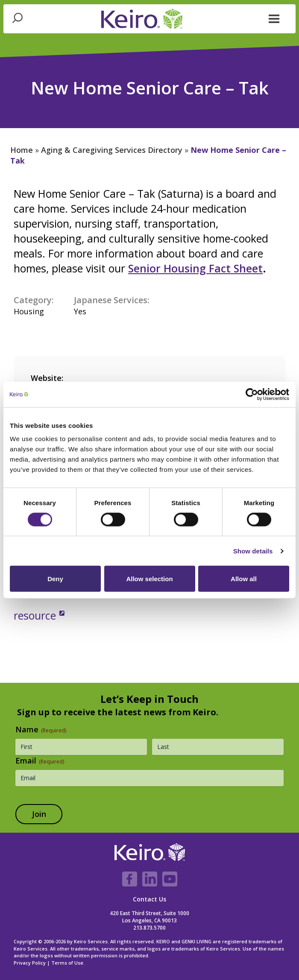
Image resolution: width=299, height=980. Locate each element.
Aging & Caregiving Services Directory (112, 150)
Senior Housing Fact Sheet (195, 268)
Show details (253, 551)
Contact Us (149, 899)
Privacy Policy (30, 963)
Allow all (244, 579)
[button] (274, 18)
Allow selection (149, 579)
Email (40, 761)
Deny (55, 579)
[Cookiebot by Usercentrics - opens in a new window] (252, 394)
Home (22, 150)
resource (36, 615)
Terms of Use (67, 963)
